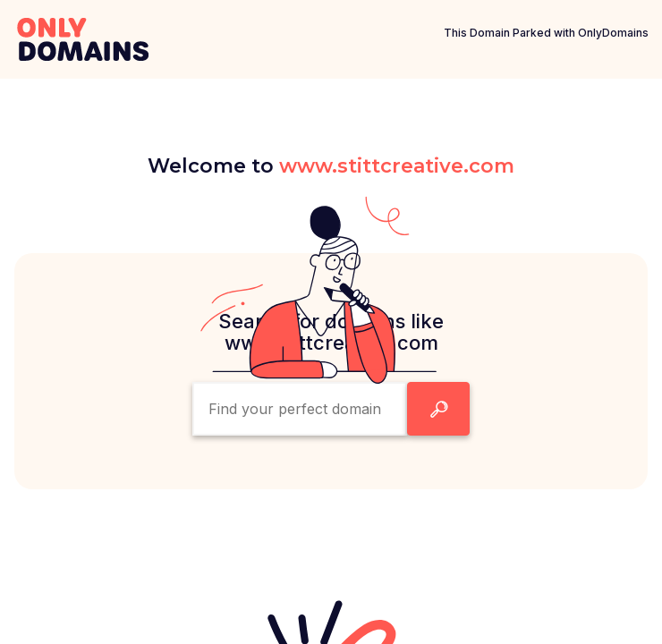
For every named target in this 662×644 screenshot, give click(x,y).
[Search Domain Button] (438, 409)
